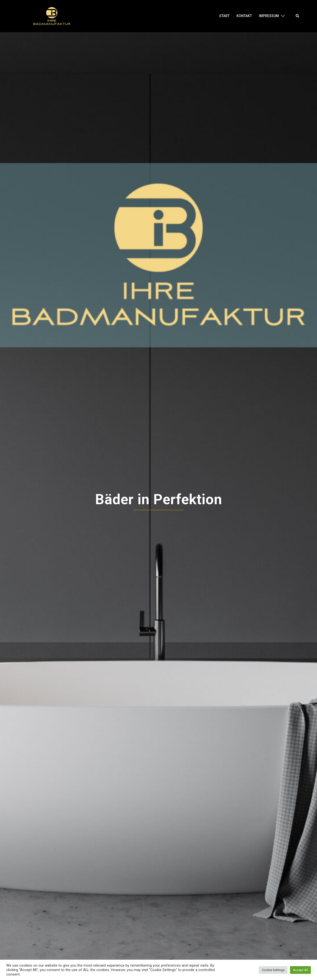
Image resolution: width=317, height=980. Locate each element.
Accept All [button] (300, 970)
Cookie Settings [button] (273, 970)
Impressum (269, 16)
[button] (298, 16)
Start (224, 16)
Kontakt (244, 16)
